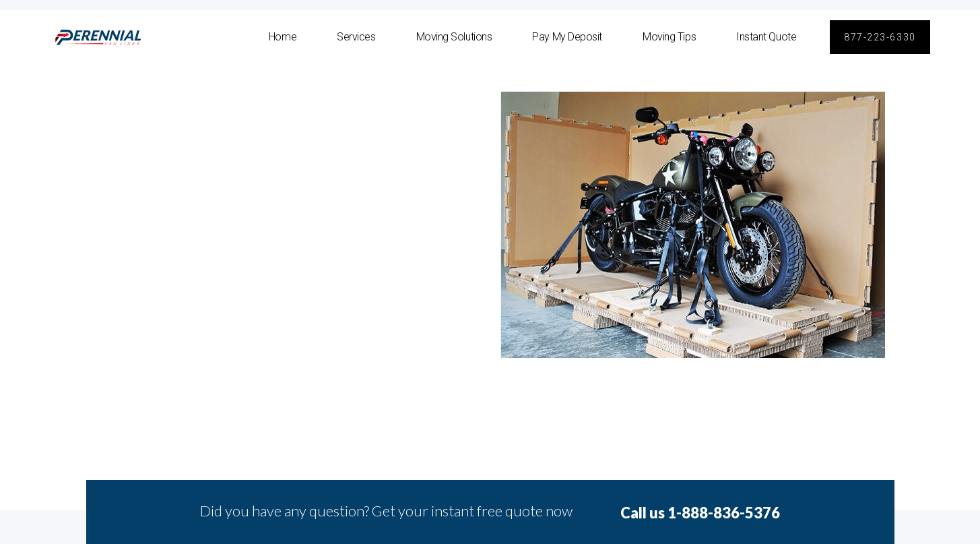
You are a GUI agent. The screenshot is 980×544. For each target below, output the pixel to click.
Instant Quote (766, 37)
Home (283, 37)
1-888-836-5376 (724, 513)
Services (356, 37)
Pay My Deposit (567, 37)
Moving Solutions (454, 37)
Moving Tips (669, 37)
